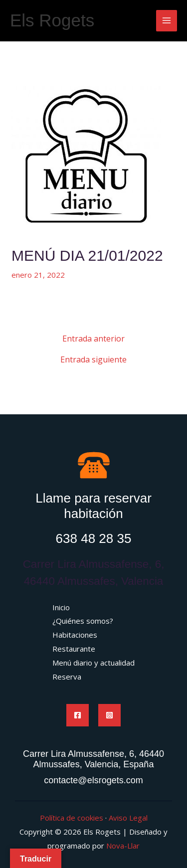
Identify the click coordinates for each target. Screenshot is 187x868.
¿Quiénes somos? (83, 621)
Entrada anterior (93, 339)
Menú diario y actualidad (93, 663)
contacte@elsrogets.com (93, 780)
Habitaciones (75, 635)
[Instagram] (109, 715)
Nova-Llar (123, 846)
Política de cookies (72, 818)
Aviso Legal (128, 818)
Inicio (61, 607)
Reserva (67, 677)
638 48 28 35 (94, 538)
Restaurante (74, 649)
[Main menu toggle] (167, 21)
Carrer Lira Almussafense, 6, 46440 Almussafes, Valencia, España (93, 759)
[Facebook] (78, 715)
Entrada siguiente (93, 359)
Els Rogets (52, 20)
